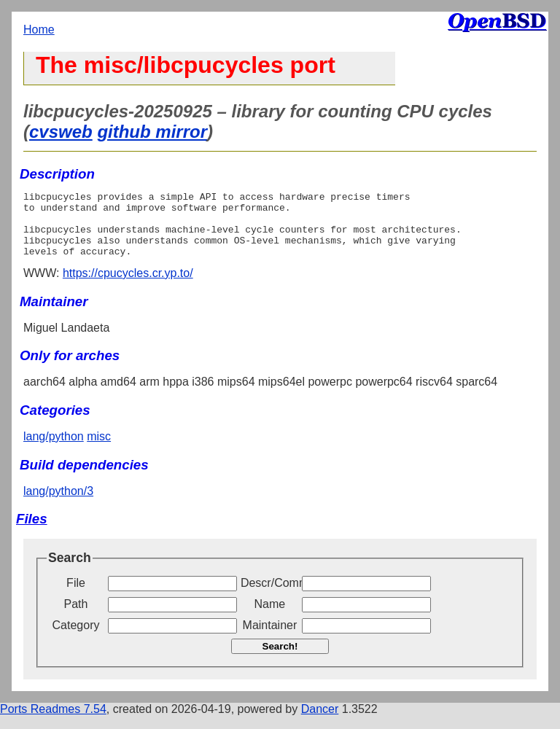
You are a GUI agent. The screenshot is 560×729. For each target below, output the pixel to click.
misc (99, 449)
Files (32, 532)
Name (270, 617)
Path (76, 617)
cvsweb (61, 132)
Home (39, 30)
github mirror (152, 132)
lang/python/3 (58, 504)
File (76, 596)
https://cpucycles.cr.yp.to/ (128, 286)
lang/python (54, 449)
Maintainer (270, 638)
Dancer (320, 722)
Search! (280, 659)
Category (76, 638)
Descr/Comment (270, 596)
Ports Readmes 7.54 (53, 722)
